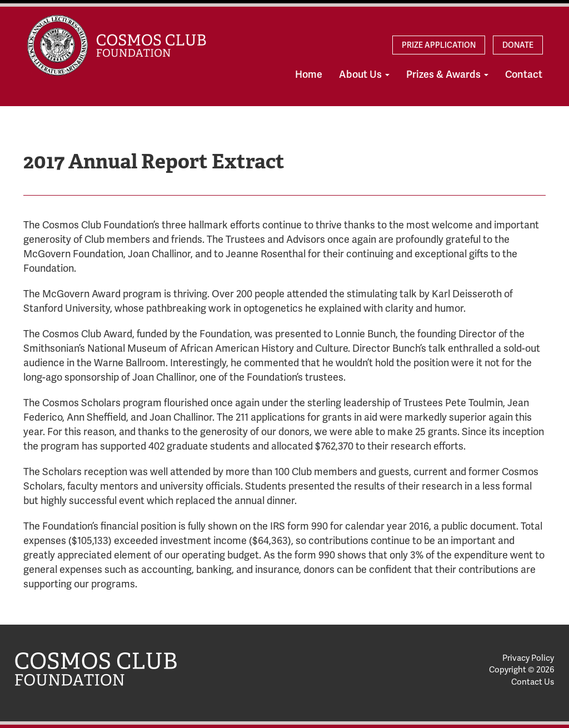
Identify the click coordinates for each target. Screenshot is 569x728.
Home (309, 74)
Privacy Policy (528, 658)
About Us (364, 74)
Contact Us (533, 682)
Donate (518, 45)
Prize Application (439, 45)
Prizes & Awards (447, 74)
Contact (524, 74)
